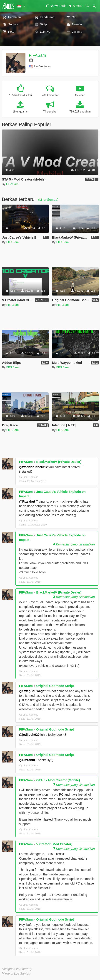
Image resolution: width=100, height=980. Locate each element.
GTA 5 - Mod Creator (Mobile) (58, 780)
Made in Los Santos (16, 973)
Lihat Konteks (29, 477)
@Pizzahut (27, 501)
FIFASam (37, 55)
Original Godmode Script (55, 686)
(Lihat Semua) (48, 200)
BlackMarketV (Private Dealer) (59, 462)
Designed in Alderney (17, 969)
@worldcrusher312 (33, 467)
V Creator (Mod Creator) (54, 844)
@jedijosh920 (29, 735)
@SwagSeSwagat (32, 691)
